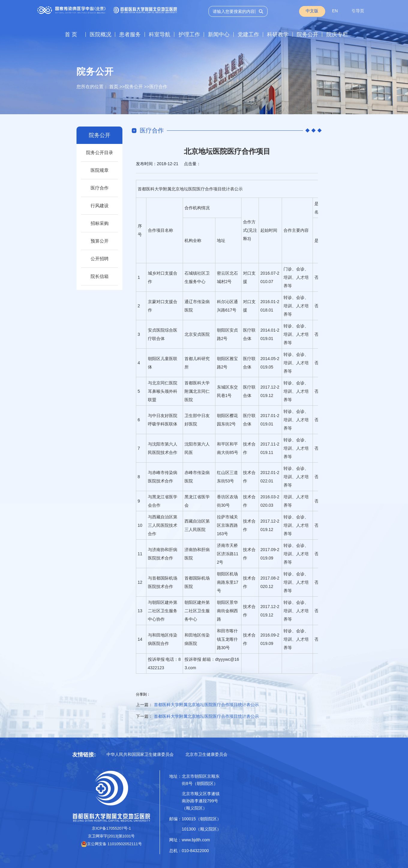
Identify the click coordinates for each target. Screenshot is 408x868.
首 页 (71, 34)
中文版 (312, 11)
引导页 (358, 11)
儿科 (197, 359)
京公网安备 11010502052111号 (111, 844)
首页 (114, 87)
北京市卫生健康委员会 (206, 754)
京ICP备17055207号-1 (111, 828)
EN (335, 11)
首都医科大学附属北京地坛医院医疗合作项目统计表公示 (206, 705)
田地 (160, 635)
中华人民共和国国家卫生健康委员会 (140, 754)
